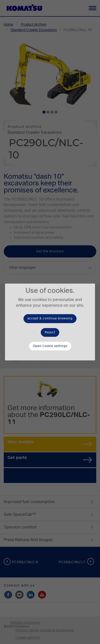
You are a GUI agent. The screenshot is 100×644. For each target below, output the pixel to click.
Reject (50, 332)
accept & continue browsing (50, 318)
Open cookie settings (50, 346)
